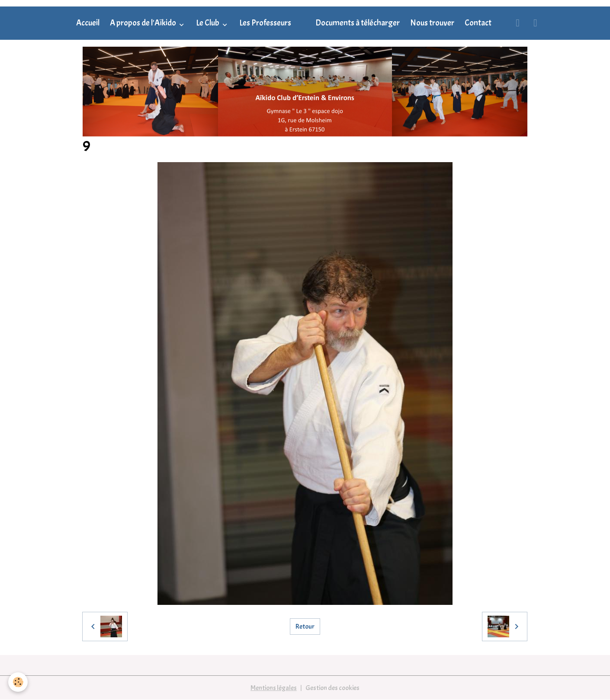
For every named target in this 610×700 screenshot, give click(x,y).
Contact (478, 23)
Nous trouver (432, 23)
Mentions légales (274, 688)
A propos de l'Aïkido (144, 23)
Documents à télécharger (358, 23)
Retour (305, 626)
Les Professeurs (265, 23)
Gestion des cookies (332, 688)
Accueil (88, 23)
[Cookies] (18, 682)
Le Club (208, 23)
